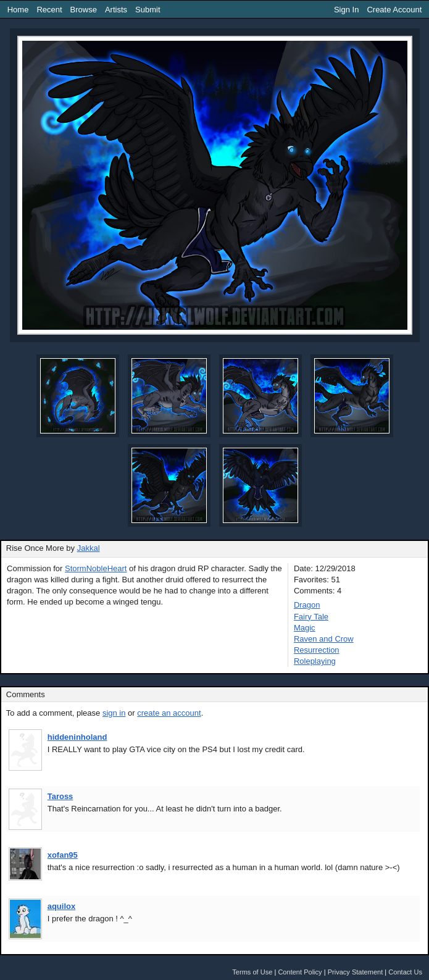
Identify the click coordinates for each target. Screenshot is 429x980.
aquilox (62, 906)
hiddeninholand (77, 737)
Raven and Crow (324, 639)
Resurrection (317, 650)
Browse (84, 10)
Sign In (346, 10)
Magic (305, 628)
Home (18, 10)
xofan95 (63, 855)
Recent (49, 10)
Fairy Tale (311, 617)
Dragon (307, 605)
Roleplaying (315, 661)
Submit (148, 10)
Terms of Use (252, 972)
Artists (116, 10)
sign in (114, 713)
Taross (60, 796)
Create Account (394, 10)
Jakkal (89, 548)
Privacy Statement (356, 972)
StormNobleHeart (96, 568)
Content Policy (300, 972)
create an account (169, 713)
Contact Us (405, 972)
